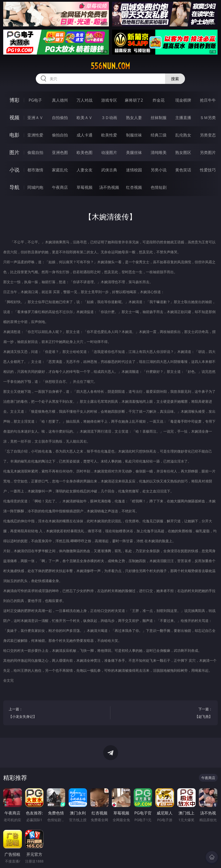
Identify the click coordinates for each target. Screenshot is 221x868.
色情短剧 (159, 187)
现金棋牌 (183, 100)
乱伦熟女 (183, 135)
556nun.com (110, 66)
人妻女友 (85, 170)
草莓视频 (85, 187)
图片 (14, 152)
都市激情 (35, 170)
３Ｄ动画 (109, 118)
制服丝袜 (134, 135)
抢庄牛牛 (208, 100)
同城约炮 (35, 187)
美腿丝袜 (134, 152)
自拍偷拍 (60, 118)
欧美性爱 (109, 135)
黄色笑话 (183, 170)
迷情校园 (134, 170)
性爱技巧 (208, 170)
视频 (14, 117)
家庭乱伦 (60, 170)
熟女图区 (183, 152)
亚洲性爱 (35, 135)
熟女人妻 (134, 118)
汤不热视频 (109, 187)
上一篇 (57, 713)
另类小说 (159, 170)
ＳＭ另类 (208, 118)
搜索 (175, 79)
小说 (14, 170)
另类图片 (208, 152)
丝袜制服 (159, 118)
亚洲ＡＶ (35, 118)
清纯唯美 (159, 152)
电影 (14, 135)
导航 (14, 187)
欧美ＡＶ (85, 118)
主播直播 (183, 118)
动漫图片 (109, 152)
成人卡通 (85, 135)
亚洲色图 (60, 152)
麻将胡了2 (134, 100)
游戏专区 (109, 100)
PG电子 (35, 100)
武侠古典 (109, 170)
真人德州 (60, 100)
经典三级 (159, 135)
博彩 (14, 100)
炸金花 (159, 100)
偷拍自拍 (60, 135)
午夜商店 (60, 187)
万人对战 (85, 100)
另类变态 (208, 135)
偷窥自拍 (35, 152)
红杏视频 (134, 187)
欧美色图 (85, 152)
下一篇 (164, 713)
